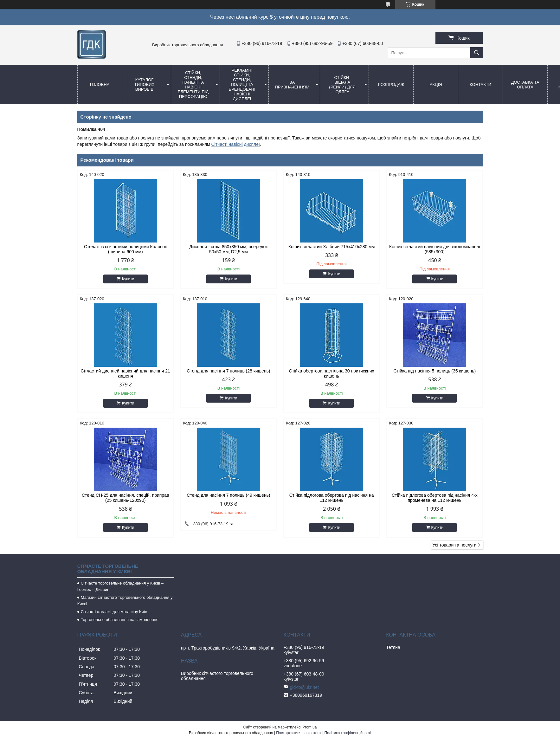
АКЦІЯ (436, 84)
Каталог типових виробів (144, 84)
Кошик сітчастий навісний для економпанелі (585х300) (434, 249)
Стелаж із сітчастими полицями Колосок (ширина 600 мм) (125, 249)
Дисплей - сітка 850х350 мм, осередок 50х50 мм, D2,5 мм (228, 249)
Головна (100, 84)
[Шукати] (477, 53)
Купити (128, 279)
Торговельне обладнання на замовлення (120, 620)
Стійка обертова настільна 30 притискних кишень (332, 373)
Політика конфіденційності (348, 733)
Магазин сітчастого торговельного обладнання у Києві (125, 601)
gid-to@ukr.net (304, 687)
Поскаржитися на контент (299, 733)
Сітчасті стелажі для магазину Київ (114, 612)
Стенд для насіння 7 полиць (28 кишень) (228, 371)
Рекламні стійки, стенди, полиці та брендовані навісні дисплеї (242, 84)
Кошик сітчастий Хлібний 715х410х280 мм (332, 247)
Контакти (480, 84)
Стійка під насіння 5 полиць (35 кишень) (435, 371)
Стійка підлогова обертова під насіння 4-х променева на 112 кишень (435, 498)
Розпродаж (391, 84)
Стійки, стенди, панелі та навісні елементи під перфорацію (193, 85)
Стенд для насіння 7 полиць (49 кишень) (228, 495)
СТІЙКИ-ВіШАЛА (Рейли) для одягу (342, 85)
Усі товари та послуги (455, 545)
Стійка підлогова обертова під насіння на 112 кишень (332, 498)
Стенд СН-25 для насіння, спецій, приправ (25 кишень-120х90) (125, 498)
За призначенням (292, 85)
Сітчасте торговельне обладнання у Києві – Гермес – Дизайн (120, 586)
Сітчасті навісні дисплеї (235, 144)
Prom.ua (309, 727)
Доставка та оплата (525, 85)
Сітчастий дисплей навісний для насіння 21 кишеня (126, 373)
